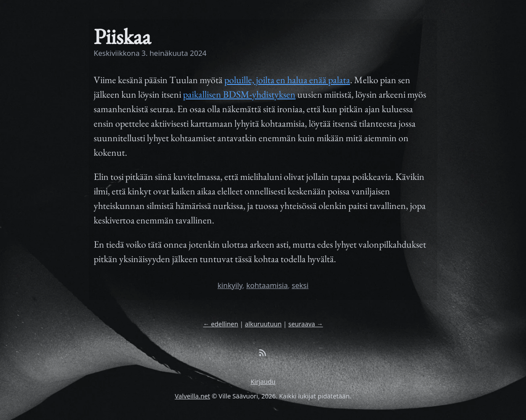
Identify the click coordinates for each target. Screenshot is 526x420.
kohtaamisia (267, 285)
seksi (300, 285)
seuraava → (306, 324)
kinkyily (230, 285)
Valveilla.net (192, 396)
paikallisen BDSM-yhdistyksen (239, 94)
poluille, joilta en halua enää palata (287, 80)
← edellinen (221, 324)
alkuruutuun (263, 324)
